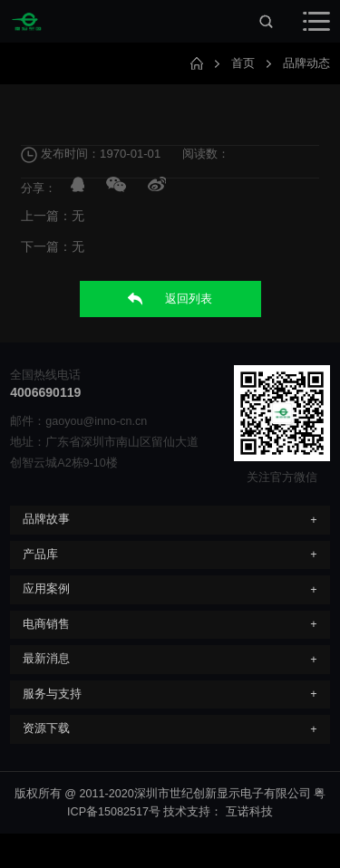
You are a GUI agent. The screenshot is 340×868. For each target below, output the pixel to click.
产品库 (40, 555)
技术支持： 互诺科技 (218, 812)
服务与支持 (52, 694)
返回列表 (170, 299)
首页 (243, 63)
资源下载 (46, 728)
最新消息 (46, 659)
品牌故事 (46, 519)
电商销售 (46, 624)
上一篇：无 (53, 217)
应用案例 (46, 589)
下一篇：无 (53, 247)
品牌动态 (306, 63)
